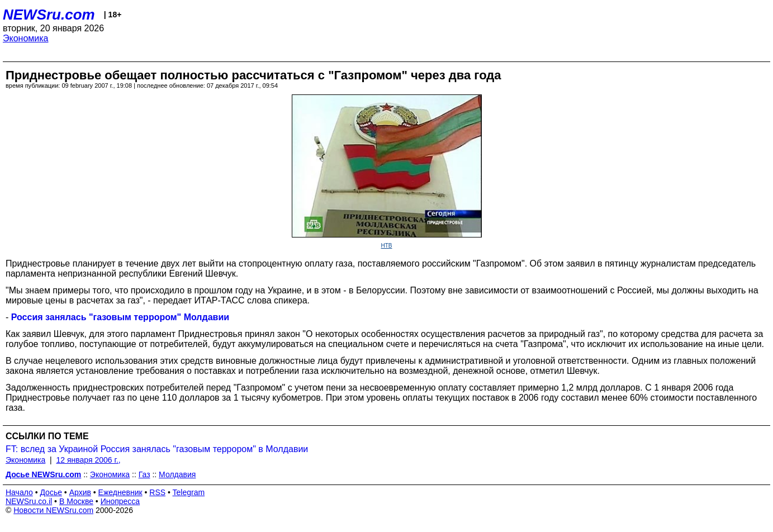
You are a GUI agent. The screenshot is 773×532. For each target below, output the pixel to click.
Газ (144, 474)
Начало (19, 492)
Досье (51, 492)
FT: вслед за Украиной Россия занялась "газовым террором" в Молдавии (157, 449)
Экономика (26, 38)
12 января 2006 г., (89, 460)
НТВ (387, 246)
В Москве (76, 501)
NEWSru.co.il (29, 501)
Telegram (189, 492)
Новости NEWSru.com (53, 510)
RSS (157, 492)
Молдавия (177, 474)
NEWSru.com (49, 15)
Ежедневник (120, 492)
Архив (80, 492)
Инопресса (120, 501)
